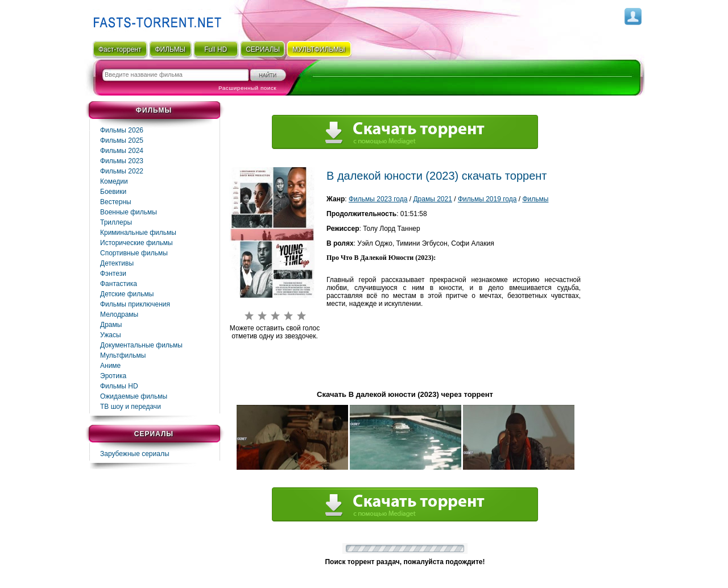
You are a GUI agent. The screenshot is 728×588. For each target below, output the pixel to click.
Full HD (216, 49)
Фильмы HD (119, 386)
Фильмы (535, 199)
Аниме (110, 366)
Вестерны (116, 202)
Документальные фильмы (141, 345)
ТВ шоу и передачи (131, 407)
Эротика (113, 376)
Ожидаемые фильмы (134, 396)
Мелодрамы (119, 314)
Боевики (113, 192)
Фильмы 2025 (122, 140)
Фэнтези (113, 274)
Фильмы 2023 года (378, 199)
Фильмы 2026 (122, 130)
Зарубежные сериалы (135, 454)
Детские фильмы (127, 294)
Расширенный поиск (247, 88)
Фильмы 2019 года (487, 199)
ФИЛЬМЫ (170, 49)
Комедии (114, 181)
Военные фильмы (129, 212)
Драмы (111, 325)
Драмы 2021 (432, 199)
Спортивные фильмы (134, 253)
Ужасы (111, 335)
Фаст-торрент (120, 49)
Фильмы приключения (135, 304)
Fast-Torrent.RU (155, 18)
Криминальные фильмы (138, 233)
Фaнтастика (119, 284)
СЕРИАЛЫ (263, 49)
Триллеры (116, 222)
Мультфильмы (123, 355)
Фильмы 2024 (122, 151)
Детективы (117, 263)
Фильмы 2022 (122, 171)
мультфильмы (319, 49)
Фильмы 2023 (122, 161)
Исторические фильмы (136, 243)
